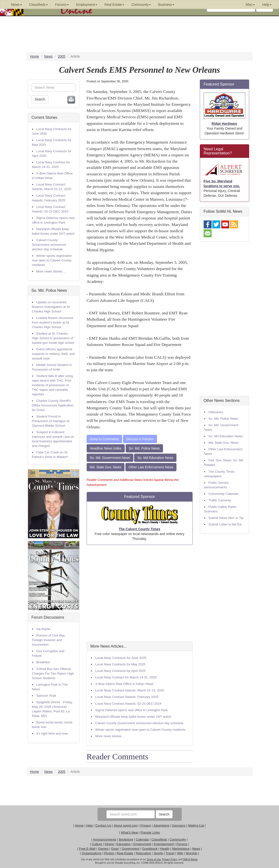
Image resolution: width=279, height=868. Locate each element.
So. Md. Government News (110, 458)
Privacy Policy (170, 859)
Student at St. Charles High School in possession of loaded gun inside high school (53, 338)
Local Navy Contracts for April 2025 (120, 671)
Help (89, 825)
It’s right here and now (52, 733)
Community (178, 839)
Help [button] (267, 5)
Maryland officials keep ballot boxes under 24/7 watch (133, 717)
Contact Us (103, 825)
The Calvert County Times (139, 529)
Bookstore (126, 839)
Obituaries (216, 412)
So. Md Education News (155, 458)
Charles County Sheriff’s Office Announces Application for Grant (53, 405)
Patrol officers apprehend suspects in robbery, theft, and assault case (53, 354)
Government (131, 849)
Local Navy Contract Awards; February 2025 (127, 697)
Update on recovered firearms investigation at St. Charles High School (51, 307)
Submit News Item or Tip (226, 518)
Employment (142, 844)
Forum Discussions (48, 617)
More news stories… (51, 271)
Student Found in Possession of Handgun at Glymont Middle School (51, 421)
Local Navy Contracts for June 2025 (121, 658)
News (196, 849)
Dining (109, 844)
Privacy (146, 825)
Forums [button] (62, 5)
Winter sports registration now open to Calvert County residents (52, 260)
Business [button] (166, 5)
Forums (182, 844)
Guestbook (150, 849)
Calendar (142, 839)
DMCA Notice (190, 859)
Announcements (104, 839)
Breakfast (43, 662)
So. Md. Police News (49, 290)
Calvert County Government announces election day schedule (49, 245)
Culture (97, 844)
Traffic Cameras (220, 500)
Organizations (91, 853)
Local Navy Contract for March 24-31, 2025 (126, 677)
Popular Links (150, 832)
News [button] (16, 5)
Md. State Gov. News (106, 467)
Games (103, 849)
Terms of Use (154, 859)
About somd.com (126, 825)
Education (124, 844)
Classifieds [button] (39, 5)
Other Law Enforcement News (151, 467)
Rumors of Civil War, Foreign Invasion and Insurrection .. (49, 640)
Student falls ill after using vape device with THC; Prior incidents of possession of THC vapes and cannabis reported (52, 385)
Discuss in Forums (140, 439)
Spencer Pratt (46, 696)
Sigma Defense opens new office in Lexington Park (132, 710)
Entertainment (164, 844)
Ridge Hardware (224, 124)
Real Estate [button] (114, 5)
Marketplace (181, 849)
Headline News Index (106, 448)
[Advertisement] (140, 593)
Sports (158, 853)
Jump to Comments (104, 439)
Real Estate (125, 853)
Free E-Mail (87, 849)
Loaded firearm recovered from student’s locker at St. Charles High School (53, 322)
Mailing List (196, 825)
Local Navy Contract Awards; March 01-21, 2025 (130, 690)
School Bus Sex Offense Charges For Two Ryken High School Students (53, 673)
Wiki (180, 853)
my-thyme (43, 629)
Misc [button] (250, 5)
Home (79, 825)
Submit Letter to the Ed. (225, 524)
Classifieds (159, 839)
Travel (170, 853)
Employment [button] (87, 5)
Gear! (115, 849)
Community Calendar (224, 494)
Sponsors (179, 825)
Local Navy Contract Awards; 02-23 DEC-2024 (128, 704)
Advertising (161, 825)
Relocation (144, 853)
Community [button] (141, 5)
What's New (129, 832)
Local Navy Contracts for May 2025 (120, 664)
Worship (191, 853)
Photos (109, 853)
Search (40, 99)
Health (165, 849)
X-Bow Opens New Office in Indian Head (124, 684)
